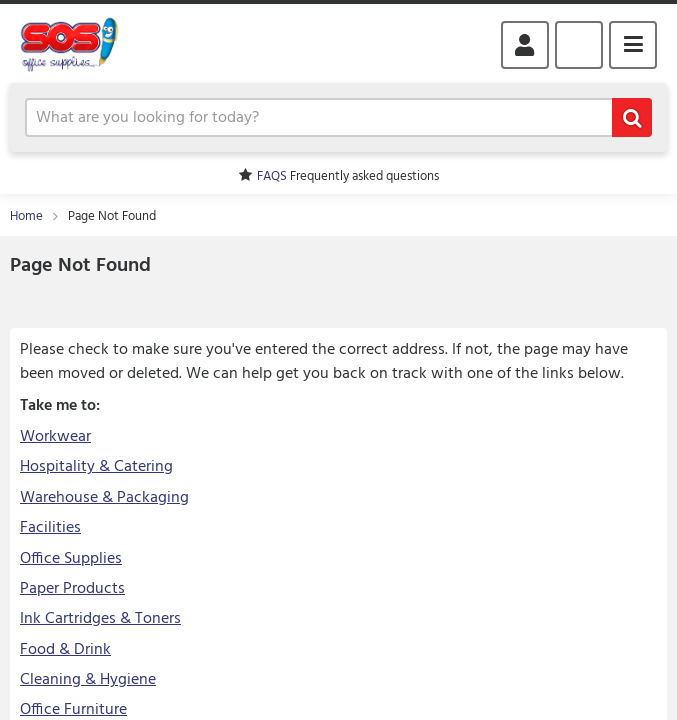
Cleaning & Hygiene (88, 680)
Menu (633, 45)
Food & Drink (65, 650)
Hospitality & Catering (96, 467)
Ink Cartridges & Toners (100, 619)
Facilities (50, 528)
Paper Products (72, 589)
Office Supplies (71, 559)
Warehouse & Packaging (104, 498)
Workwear (55, 437)
